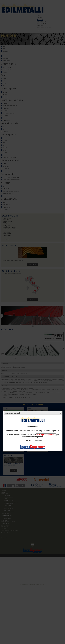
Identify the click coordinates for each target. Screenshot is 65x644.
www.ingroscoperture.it (46, 435)
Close (61, 413)
